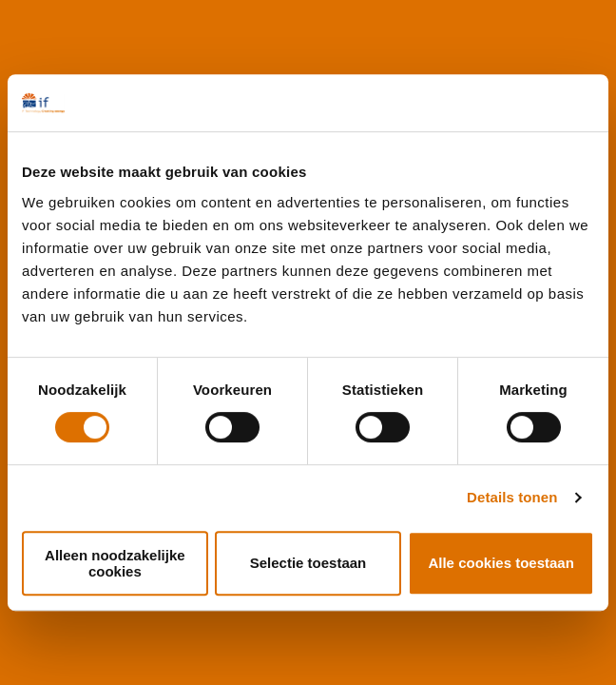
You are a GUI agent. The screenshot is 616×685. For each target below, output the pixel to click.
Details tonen (512, 497)
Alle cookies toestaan (500, 563)
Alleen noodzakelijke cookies (115, 563)
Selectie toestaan (308, 563)
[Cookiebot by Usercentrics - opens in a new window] (511, 103)
